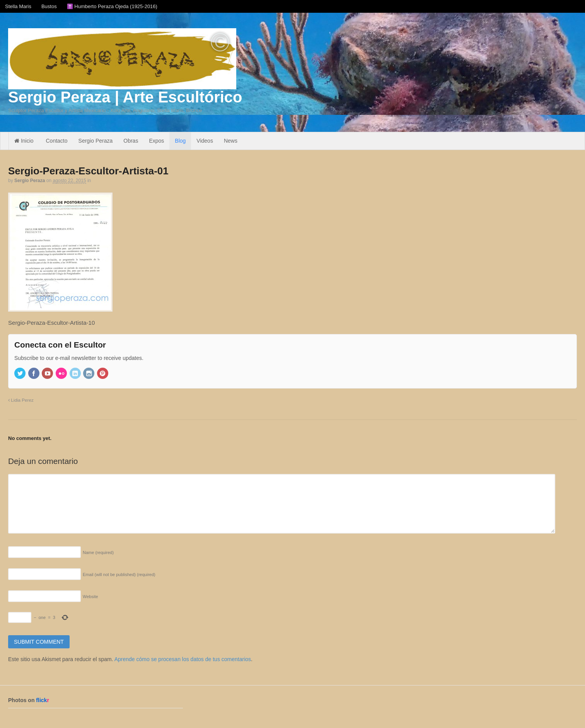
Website (90, 597)
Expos (156, 141)
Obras (131, 141)
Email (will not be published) (119, 575)
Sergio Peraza (96, 141)
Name (98, 552)
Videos (205, 141)
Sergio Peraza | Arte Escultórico (125, 97)
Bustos (49, 6)
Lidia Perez (21, 400)
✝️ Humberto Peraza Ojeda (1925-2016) (112, 6)
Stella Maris (18, 6)
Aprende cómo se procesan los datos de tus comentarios (183, 659)
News (231, 141)
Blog (180, 141)
